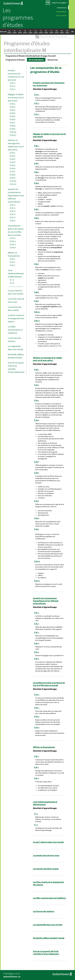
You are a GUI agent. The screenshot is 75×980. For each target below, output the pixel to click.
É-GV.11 (13, 184)
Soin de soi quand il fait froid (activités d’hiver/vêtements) (46, 953)
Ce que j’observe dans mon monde (48, 842)
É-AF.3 (12, 265)
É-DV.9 (12, 129)
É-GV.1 (12, 153)
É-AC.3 (13, 211)
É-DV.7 (12, 123)
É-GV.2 (12, 156)
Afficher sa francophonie (44, 747)
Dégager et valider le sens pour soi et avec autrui (16, 97)
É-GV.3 (12, 159)
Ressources (53, 60)
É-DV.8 (12, 126)
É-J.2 (12, 283)
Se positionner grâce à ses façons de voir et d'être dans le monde (49, 684)
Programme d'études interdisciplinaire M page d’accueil (31, 56)
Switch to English (59, 3)
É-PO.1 (13, 238)
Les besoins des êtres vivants (46, 869)
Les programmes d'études (18, 18)
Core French (61, 15)
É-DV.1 (12, 104)
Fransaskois (61, 11)
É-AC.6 (13, 221)
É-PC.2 (13, 86)
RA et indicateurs (36, 60)
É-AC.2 (13, 208)
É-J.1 (12, 280)
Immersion (62, 7)
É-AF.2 (12, 262)
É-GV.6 (12, 168)
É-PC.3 (13, 89)
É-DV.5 (12, 116)
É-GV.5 (12, 165)
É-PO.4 (13, 248)
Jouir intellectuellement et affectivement (16, 273)
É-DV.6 (12, 119)
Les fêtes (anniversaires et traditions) (15, 330)
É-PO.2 (13, 241)
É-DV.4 (12, 113)
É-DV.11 (13, 135)
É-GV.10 (13, 181)
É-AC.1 (13, 205)
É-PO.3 (13, 244)
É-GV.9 (12, 178)
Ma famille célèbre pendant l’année (49, 938)
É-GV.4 (12, 162)
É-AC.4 (13, 214)
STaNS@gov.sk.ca (12, 974)
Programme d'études (15, 60)
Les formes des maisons (44, 911)
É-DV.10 (13, 132)
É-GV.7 (12, 172)
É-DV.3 (12, 110)
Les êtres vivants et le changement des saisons (16, 318)
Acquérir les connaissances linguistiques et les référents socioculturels (16, 195)
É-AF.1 (12, 259)
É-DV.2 (12, 107)
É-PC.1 (13, 83)
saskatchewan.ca (12, 977)
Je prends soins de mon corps (46, 855)
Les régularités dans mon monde (48, 925)
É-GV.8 (12, 175)
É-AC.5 (13, 217)
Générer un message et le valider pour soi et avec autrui (48, 359)
